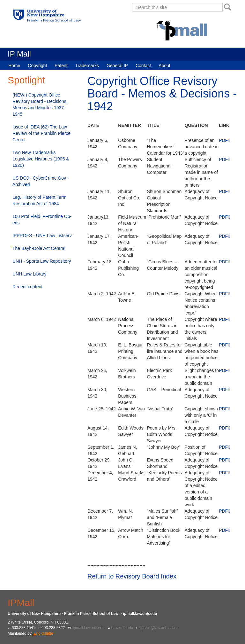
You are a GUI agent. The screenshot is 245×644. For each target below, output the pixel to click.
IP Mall (19, 54)
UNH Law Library (30, 274)
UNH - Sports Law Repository (42, 261)
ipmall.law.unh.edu (89, 628)
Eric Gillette (43, 633)
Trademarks (87, 66)
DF (225, 530)
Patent (61, 66)
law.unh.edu (123, 628)
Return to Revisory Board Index (132, 576)
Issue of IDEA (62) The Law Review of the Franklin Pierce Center (41, 133)
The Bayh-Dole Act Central (39, 248)
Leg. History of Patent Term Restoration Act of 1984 (39, 200)
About (164, 66)
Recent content (27, 287)
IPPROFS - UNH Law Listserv (42, 236)
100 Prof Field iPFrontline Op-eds (42, 220)
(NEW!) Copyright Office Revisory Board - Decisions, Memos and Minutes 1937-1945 (40, 105)
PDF (223, 140)
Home (14, 66)
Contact (143, 66)
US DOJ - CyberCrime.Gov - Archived (41, 181)
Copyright (37, 66)
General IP (117, 66)
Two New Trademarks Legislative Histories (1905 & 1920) (41, 159)
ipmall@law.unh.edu (158, 628)
